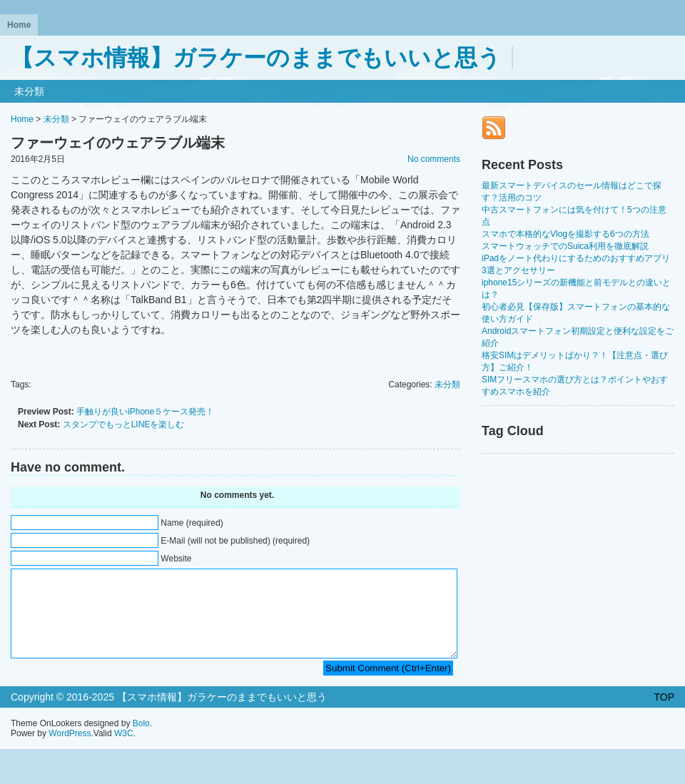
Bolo (141, 740)
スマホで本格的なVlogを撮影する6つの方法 (565, 234)
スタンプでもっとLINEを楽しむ (124, 424)
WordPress (70, 750)
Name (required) (192, 523)
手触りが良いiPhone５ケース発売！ (145, 412)
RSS (494, 128)
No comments (434, 159)
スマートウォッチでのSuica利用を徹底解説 (565, 246)
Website (176, 559)
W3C (124, 750)
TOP (664, 714)
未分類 (29, 91)
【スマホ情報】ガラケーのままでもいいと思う (256, 58)
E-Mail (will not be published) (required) (235, 541)
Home (19, 25)
